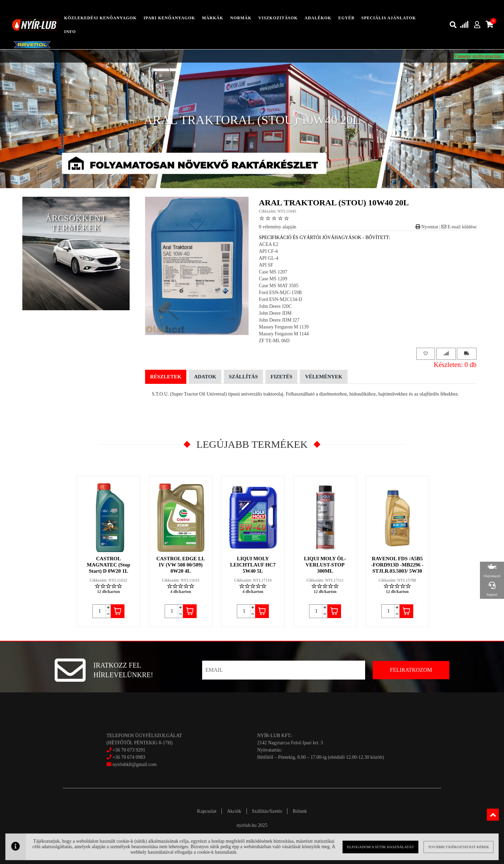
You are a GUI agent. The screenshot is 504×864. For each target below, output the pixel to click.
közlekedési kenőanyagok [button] (101, 18)
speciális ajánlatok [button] (389, 18)
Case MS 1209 (273, 279)
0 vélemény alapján (278, 227)
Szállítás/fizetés (267, 811)
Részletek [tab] (166, 377)
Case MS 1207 (273, 272)
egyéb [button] (346, 18)
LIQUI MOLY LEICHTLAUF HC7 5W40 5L (253, 565)
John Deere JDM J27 (279, 320)
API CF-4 (268, 251)
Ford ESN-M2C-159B (280, 293)
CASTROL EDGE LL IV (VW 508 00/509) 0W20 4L (181, 565)
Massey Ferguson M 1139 (284, 327)
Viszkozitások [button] (278, 18)
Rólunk (300, 811)
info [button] (70, 32)
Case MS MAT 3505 (279, 286)
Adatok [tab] (205, 377)
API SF (266, 265)
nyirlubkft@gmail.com (132, 764)
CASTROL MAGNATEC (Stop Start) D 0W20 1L (109, 565)
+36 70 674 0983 (129, 757)
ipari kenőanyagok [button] (169, 18)
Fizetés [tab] (281, 377)
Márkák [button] (213, 18)
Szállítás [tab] (243, 377)
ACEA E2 (269, 244)
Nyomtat (427, 227)
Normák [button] (241, 18)
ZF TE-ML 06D (274, 341)
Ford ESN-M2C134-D (281, 299)
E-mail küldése (459, 227)
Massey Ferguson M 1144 (284, 334)
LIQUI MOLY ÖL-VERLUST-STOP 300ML (325, 565)
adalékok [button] (318, 18)
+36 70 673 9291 (129, 750)
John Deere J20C (275, 306)
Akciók (234, 811)
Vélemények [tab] (324, 377)
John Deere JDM (275, 313)
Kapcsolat (207, 811)
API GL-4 (269, 258)
